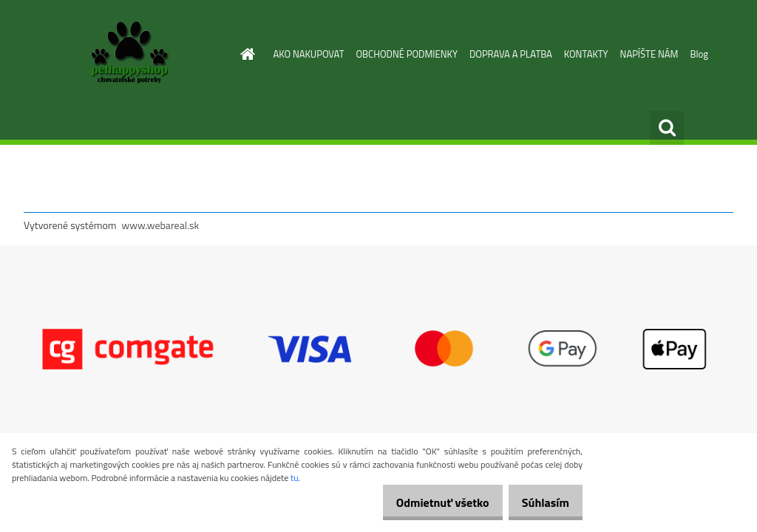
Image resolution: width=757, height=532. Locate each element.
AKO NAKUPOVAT (309, 54)
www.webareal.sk (161, 225)
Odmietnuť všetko (427, 502)
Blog (699, 54)
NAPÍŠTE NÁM (649, 54)
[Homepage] (245, 54)
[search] (667, 128)
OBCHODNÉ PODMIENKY (407, 54)
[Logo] (125, 55)
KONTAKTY (586, 54)
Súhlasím (540, 502)
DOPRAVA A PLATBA (511, 54)
